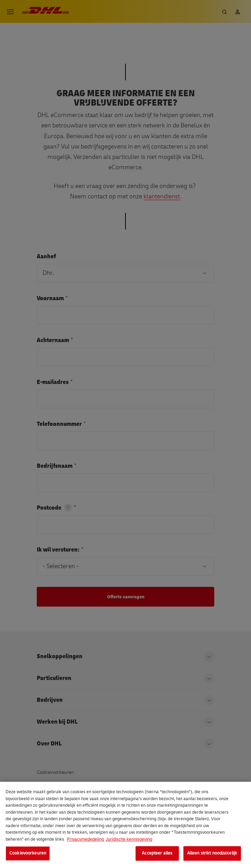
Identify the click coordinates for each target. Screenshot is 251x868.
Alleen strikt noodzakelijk (212, 853)
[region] (125, 825)
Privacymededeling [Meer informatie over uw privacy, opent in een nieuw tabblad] (85, 839)
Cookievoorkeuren (28, 853)
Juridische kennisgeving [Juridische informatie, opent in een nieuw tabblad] (129, 839)
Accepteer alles (157, 853)
